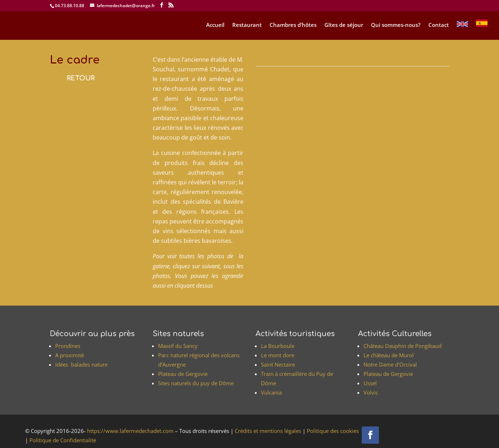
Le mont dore (278, 355)
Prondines (68, 346)
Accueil (215, 25)
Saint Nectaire (278, 364)
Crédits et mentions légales (267, 431)
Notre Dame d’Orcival (390, 364)
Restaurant (247, 25)
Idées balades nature (81, 364)
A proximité (70, 355)
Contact (439, 25)
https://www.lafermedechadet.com (130, 431)
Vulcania (271, 392)
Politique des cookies (332, 431)
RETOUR (81, 78)
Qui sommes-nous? (396, 25)
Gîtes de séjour (344, 25)
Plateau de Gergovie (183, 374)
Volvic (371, 392)
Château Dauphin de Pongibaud (403, 346)
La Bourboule (278, 346)
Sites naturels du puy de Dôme (196, 383)
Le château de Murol (389, 355)
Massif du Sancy (178, 346)
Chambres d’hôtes (293, 25)
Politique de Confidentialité (62, 440)
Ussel (370, 383)
